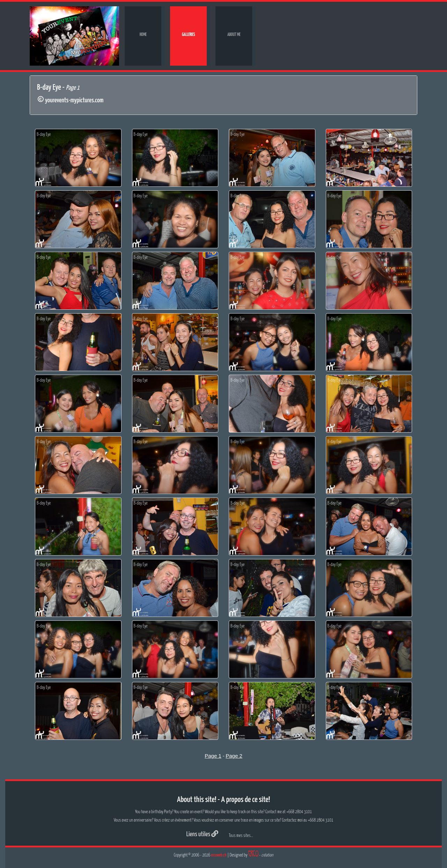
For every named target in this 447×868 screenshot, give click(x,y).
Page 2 (234, 756)
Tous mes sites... (241, 836)
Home (143, 35)
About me (234, 35)
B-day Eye (44, 135)
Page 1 (213, 756)
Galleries (189, 35)
